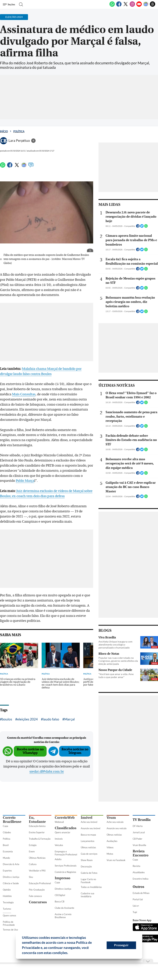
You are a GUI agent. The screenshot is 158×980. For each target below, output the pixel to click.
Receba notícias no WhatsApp (30, 751)
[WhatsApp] (112, 6)
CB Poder (137, 839)
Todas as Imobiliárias (91, 887)
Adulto (58, 859)
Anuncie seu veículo (117, 828)
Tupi (135, 912)
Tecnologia (8, 902)
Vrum (111, 818)
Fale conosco (35, 896)
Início (4, 131)
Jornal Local (139, 832)
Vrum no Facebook (116, 860)
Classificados (66, 828)
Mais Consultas (24, 394)
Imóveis (59, 839)
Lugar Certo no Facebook (88, 881)
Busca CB (60, 902)
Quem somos (9, 915)
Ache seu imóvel (89, 822)
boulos (7, 719)
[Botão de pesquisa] (20, 4)
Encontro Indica (141, 879)
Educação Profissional (40, 883)
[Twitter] (126, 6)
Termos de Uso (10, 930)
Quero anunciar (63, 832)
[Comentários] (31, 167)
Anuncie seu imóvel (91, 828)
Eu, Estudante (37, 820)
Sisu (31, 877)
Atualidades (139, 872)
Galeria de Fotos (89, 873)
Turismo (7, 909)
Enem (32, 851)
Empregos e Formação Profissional (66, 853)
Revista (136, 866)
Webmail (59, 822)
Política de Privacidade (9, 923)
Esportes (7, 871)
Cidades (7, 832)
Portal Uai (138, 899)
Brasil (6, 845)
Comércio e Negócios (65, 872)
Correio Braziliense (12, 820)
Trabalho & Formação (40, 839)
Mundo (6, 858)
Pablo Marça (25, 481)
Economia (8, 851)
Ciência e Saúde (11, 883)
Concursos (38, 902)
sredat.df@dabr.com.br (47, 772)
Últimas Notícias (37, 858)
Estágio (33, 845)
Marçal (70, 719)
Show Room (87, 860)
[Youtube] (139, 6)
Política (19, 131)
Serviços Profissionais (66, 866)
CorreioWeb (65, 818)
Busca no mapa (88, 835)
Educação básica (37, 826)
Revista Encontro (141, 853)
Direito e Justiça (11, 877)
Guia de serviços (89, 854)
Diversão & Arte (11, 864)
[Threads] (153, 6)
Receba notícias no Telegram (75, 751)
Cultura (33, 864)
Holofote (7, 896)
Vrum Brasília (139, 845)
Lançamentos (88, 841)
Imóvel (87, 818)
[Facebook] (119, 6)
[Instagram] (132, 6)
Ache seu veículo (115, 822)
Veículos (59, 845)
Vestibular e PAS (37, 871)
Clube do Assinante (64, 908)
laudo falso (51, 719)
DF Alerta (138, 826)
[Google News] (146, 6)
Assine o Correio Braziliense (63, 916)
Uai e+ (136, 906)
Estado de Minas (141, 893)
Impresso (63, 878)
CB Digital (60, 895)
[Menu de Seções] (9, 4)
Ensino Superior (37, 832)
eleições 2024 (27, 719)
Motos (110, 854)
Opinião (7, 890)
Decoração (86, 866)
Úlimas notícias (88, 847)
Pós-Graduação (37, 890)
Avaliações (112, 841)
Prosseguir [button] (121, 945)
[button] (69, 953)
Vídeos (110, 847)
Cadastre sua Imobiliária (88, 895)
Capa (5, 826)
